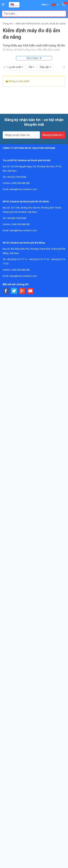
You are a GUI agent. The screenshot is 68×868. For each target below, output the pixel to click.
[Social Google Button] (22, 286)
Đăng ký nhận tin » (53, 130)
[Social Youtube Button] (30, 286)
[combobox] (32, 14)
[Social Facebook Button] (6, 286)
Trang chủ (8, 24)
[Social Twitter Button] (14, 286)
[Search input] (32, 14)
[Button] (3, 5)
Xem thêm (33, 58)
